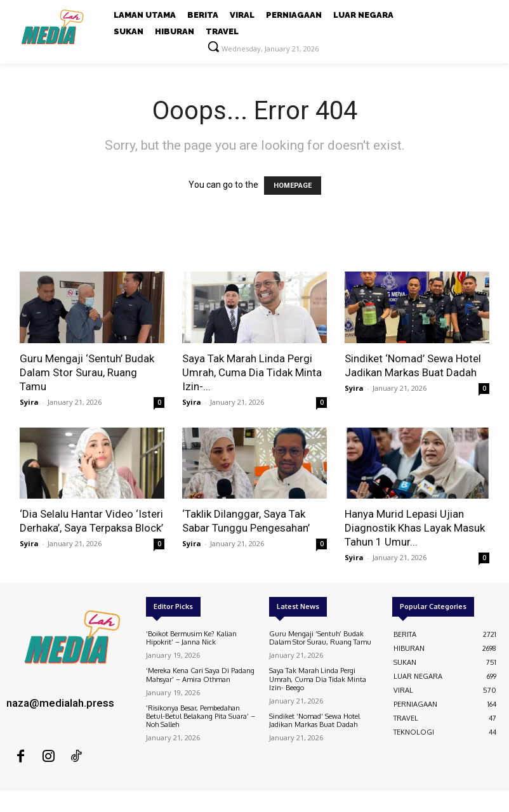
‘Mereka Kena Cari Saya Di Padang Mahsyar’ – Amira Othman (200, 675)
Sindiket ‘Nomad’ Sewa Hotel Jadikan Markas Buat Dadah (314, 720)
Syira (29, 402)
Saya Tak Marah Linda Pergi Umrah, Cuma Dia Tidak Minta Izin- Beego (318, 679)
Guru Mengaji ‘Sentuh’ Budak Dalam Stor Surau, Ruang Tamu (87, 372)
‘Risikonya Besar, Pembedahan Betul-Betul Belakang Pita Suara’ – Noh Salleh (201, 716)
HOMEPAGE (293, 186)
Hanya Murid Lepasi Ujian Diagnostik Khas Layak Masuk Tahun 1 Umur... (415, 528)
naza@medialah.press (60, 703)
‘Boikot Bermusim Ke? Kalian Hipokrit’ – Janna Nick (191, 638)
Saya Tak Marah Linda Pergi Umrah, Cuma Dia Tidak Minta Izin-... (252, 372)
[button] (213, 46)
